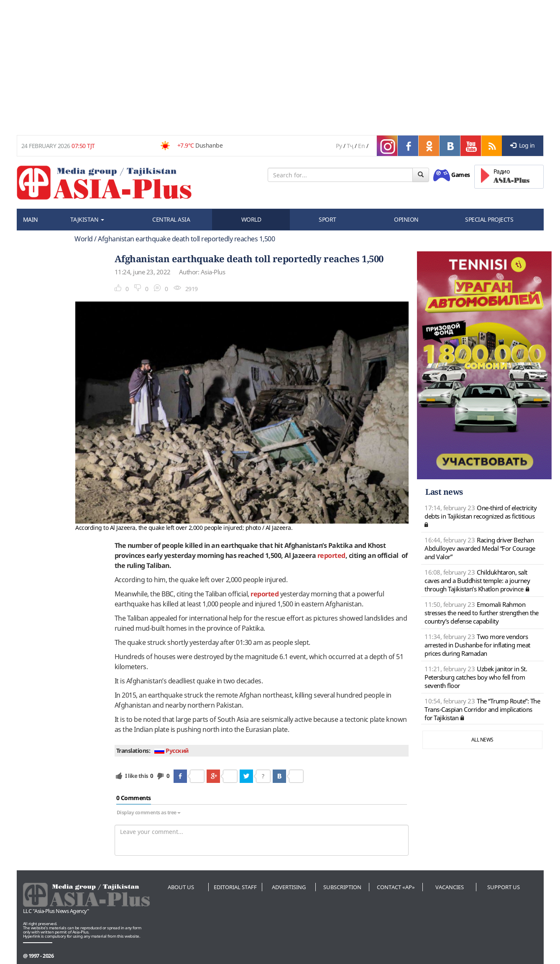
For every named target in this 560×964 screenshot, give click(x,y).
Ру (339, 146)
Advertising (289, 887)
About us (181, 887)
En (361, 146)
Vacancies (450, 887)
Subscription (342, 887)
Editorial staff (235, 887)
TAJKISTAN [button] (87, 219)
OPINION (406, 219)
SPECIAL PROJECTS (489, 219)
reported (331, 555)
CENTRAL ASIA (171, 219)
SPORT (327, 219)
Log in (523, 145)
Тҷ (350, 146)
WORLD (251, 219)
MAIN (31, 219)
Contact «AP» (396, 887)
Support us (504, 887)
